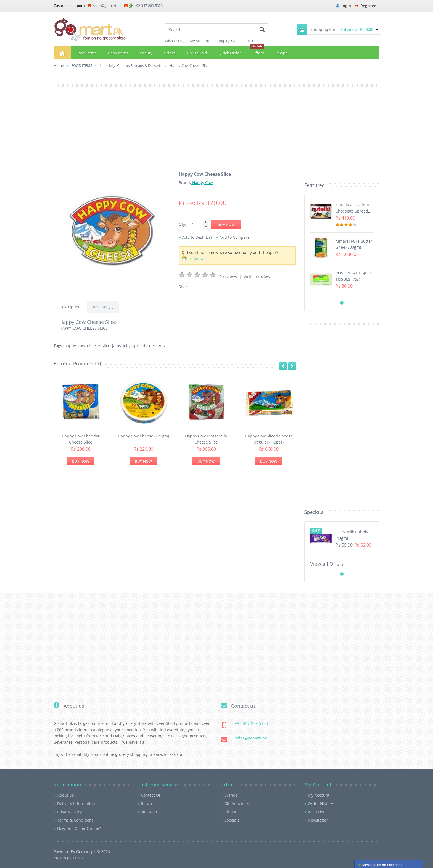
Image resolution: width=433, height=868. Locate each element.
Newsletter (318, 820)
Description (70, 307)
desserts (157, 346)
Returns (148, 803)
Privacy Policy (69, 812)
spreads (140, 346)
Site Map (149, 812)
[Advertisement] (216, 133)
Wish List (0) (175, 41)
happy (70, 346)
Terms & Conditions (75, 820)
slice (106, 346)
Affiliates (232, 812)
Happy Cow (202, 183)
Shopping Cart (226, 41)
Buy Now (81, 461)
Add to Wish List (197, 237)
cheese (93, 346)
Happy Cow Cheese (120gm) (143, 436)
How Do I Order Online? (79, 828)
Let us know (193, 259)
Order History (320, 803)
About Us (66, 795)
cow (81, 346)
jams (117, 346)
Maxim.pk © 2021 (70, 858)
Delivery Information (76, 803)
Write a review (257, 276)
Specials (232, 820)
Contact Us (151, 795)
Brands (231, 795)
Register (366, 6)
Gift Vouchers (237, 803)
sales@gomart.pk (105, 6)
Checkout (251, 41)
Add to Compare (235, 237)
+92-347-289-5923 (148, 6)
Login (343, 6)
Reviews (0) (103, 307)
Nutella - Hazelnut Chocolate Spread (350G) (352, 211)
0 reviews (228, 276)
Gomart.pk (86, 852)
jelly (127, 346)
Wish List (316, 812)
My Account (200, 41)
